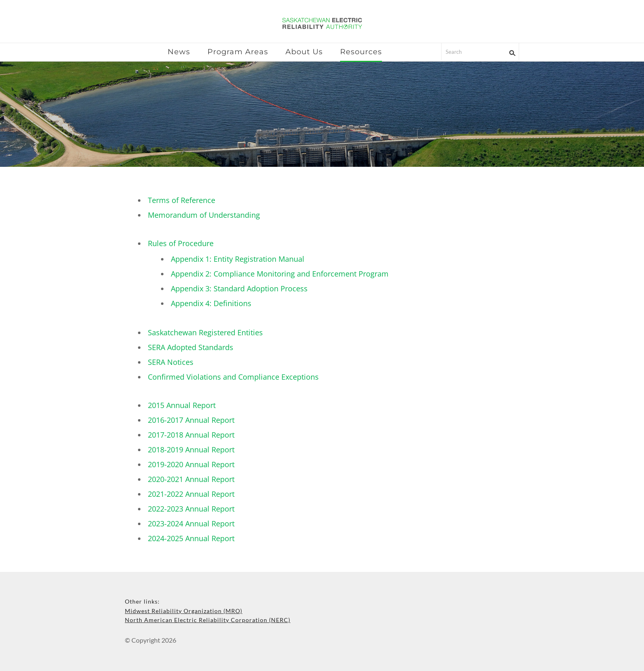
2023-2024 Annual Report (191, 523)
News (179, 52)
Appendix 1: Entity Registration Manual (238, 259)
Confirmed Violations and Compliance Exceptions (233, 377)
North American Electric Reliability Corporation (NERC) (208, 620)
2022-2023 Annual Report (191, 509)
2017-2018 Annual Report (191, 435)
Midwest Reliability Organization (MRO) (184, 611)
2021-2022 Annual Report (191, 494)
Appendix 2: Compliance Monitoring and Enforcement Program (280, 274)
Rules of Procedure (181, 243)
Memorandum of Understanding (204, 215)
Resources (361, 52)
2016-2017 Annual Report (191, 420)
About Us (304, 52)
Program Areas (238, 52)
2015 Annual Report (182, 405)
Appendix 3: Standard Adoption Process (239, 288)
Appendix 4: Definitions (211, 303)
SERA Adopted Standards (191, 347)
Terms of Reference (182, 200)
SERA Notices (171, 362)
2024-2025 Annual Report (191, 538)
